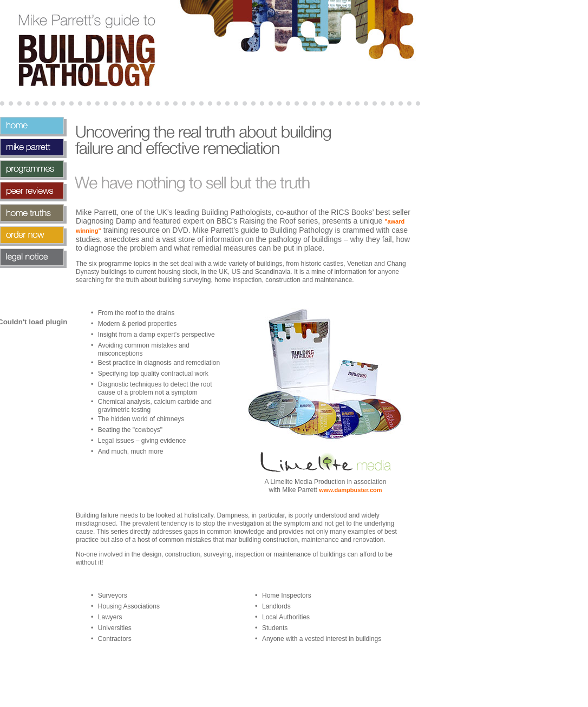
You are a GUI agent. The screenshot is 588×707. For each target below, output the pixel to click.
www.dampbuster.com (350, 490)
